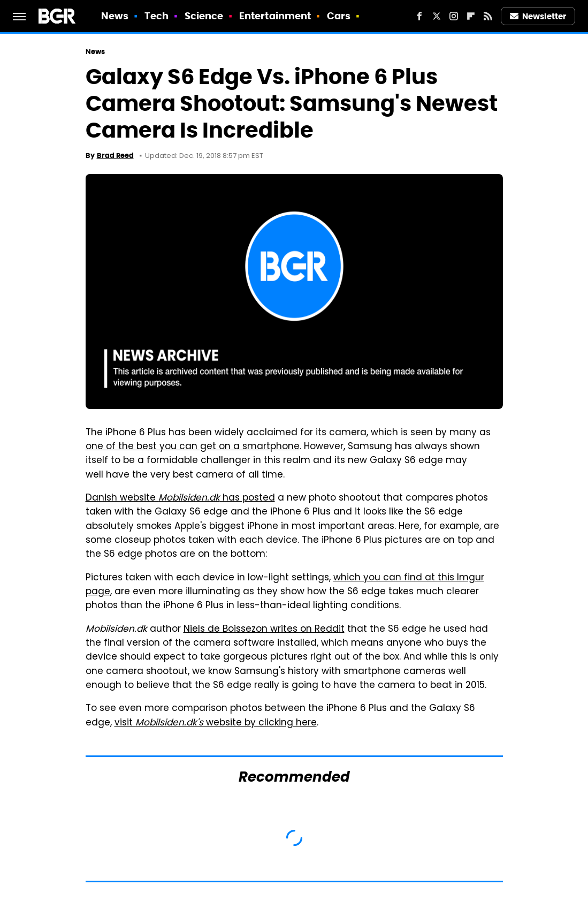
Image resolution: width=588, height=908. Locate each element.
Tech (156, 16)
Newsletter (538, 16)
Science (204, 16)
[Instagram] (454, 16)
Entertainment (275, 16)
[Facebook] (419, 16)
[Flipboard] (471, 16)
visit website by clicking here (216, 723)
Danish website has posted (180, 498)
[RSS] (488, 16)
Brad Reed (115, 156)
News (115, 16)
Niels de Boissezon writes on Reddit (264, 630)
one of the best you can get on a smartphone (193, 447)
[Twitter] (437, 16)
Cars (339, 16)
